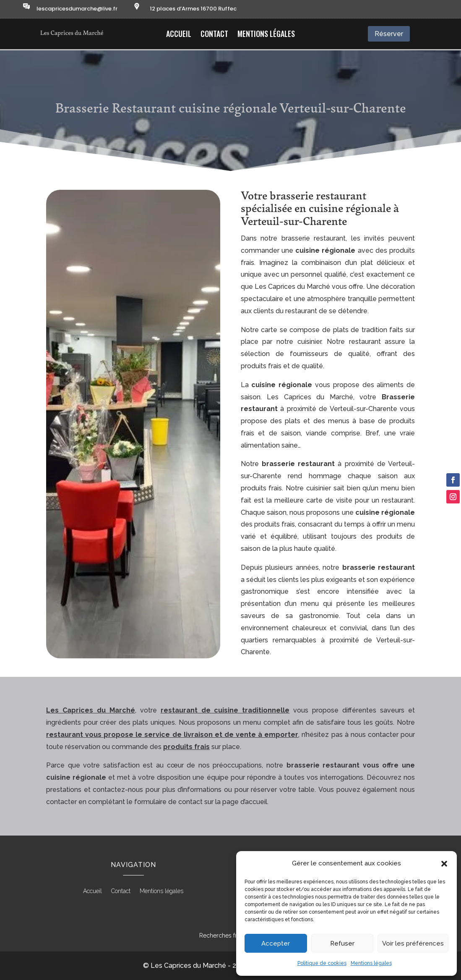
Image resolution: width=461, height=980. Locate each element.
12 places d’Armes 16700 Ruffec (193, 9)
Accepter (276, 943)
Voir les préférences (413, 943)
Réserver (389, 34)
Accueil (179, 35)
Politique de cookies (322, 963)
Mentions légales (371, 963)
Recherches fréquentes (231, 935)
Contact (214, 35)
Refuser (342, 943)
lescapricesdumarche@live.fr (77, 9)
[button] (444, 864)
